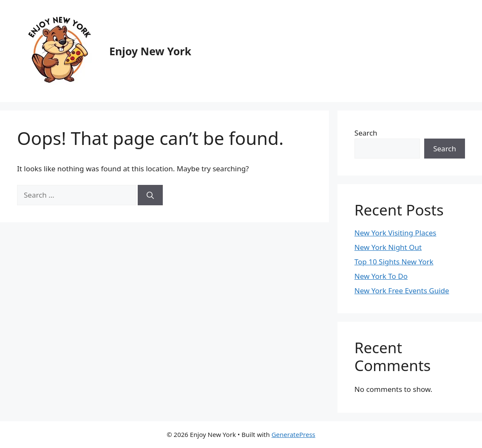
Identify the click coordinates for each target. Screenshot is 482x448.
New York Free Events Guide (402, 291)
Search (366, 133)
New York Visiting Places (396, 233)
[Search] (150, 195)
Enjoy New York (150, 51)
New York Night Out (388, 247)
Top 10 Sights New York (394, 262)
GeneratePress (293, 434)
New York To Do (381, 276)
